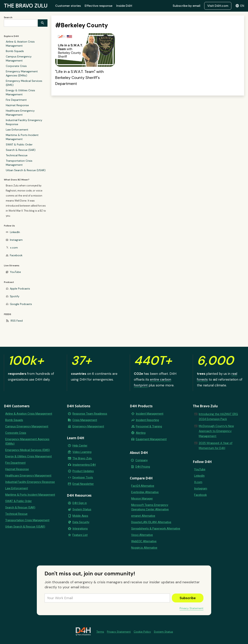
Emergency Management (88, 426)
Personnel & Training (149, 426)
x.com (14, 248)
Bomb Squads (15, 51)
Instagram (16, 240)
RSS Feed (17, 321)
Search (8, 17)
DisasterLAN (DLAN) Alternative (151, 522)
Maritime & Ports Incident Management (22, 137)
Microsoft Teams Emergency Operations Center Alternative (150, 507)
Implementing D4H (84, 465)
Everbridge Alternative (145, 492)
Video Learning (82, 452)
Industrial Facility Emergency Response (24, 122)
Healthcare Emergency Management (20, 113)
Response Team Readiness (90, 414)
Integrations (80, 529)
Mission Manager (142, 499)
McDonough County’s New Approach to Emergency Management (216, 431)
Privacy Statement (192, 608)
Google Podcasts (21, 304)
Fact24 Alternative (143, 486)
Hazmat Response (17, 105)
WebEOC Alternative (144, 541)
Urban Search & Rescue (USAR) (26, 170)
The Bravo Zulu (82, 458)
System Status (82, 509)
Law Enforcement (17, 130)
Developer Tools (83, 477)
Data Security (81, 522)
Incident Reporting (147, 420)
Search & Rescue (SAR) (21, 150)
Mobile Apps (80, 516)
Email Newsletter (83, 484)
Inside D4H (124, 6)
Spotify (15, 296)
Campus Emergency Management (19, 59)
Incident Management (150, 414)
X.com (198, 482)
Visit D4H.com (218, 6)
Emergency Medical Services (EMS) (24, 83)
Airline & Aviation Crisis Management (20, 44)
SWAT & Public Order (19, 144)
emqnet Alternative (143, 516)
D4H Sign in (80, 503)
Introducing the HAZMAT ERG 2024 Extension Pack (218, 417)
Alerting (141, 433)
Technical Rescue (17, 155)
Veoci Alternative (142, 535)
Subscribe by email (186, 6)
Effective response (99, 6)
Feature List (80, 535)
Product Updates (83, 471)
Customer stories (68, 6)
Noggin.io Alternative (144, 548)
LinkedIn (15, 232)
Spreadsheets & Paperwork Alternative (156, 529)
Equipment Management (151, 439)
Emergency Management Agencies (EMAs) (22, 73)
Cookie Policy (142, 632)
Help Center (80, 446)
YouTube (15, 272)
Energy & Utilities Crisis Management (20, 92)
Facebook (16, 255)
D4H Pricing (143, 467)
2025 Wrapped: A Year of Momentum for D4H (216, 446)
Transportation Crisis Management (19, 163)
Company (142, 460)
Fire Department (16, 100)
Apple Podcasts (20, 289)
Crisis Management (85, 420)
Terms (100, 632)
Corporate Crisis (16, 66)
